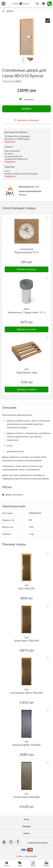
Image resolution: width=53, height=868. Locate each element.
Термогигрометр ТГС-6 (26, 252)
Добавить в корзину (26, 269)
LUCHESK (33, 856)
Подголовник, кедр (26, 372)
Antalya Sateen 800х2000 (26, 797)
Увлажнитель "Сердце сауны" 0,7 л (26, 312)
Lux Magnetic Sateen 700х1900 (26, 693)
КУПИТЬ (26, 109)
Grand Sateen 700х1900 (26, 641)
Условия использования (37, 843)
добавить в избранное (28, 120)
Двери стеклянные (14, 495)
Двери (10, 11)
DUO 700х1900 (26, 589)
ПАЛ (37, 187)
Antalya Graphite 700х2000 (26, 745)
